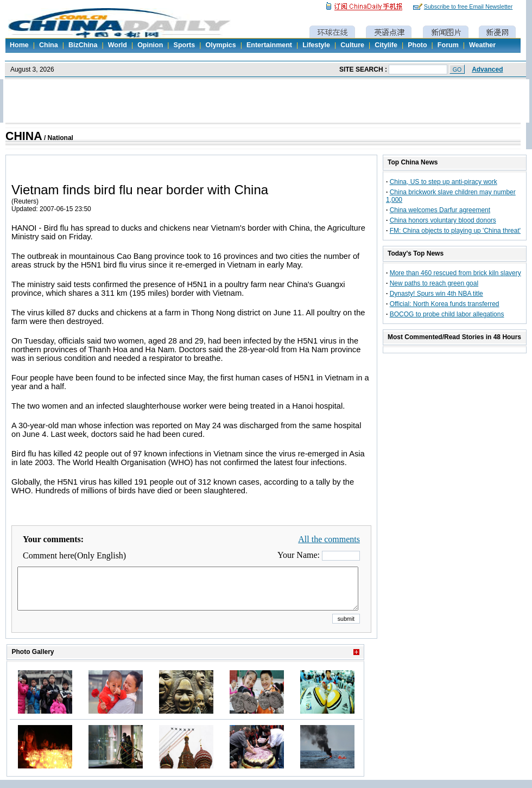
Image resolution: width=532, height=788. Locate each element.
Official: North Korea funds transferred (445, 304)
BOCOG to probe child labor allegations (447, 314)
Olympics (220, 45)
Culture (352, 45)
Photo (417, 45)
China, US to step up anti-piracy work (444, 182)
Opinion (150, 45)
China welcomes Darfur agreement (440, 210)
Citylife (386, 45)
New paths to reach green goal (434, 283)
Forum (448, 45)
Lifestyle (316, 45)
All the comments (329, 539)
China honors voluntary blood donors (443, 220)
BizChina (83, 45)
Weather (482, 45)
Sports (185, 45)
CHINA (24, 136)
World (118, 45)
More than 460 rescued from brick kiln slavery (455, 273)
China (49, 45)
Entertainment (269, 45)
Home (19, 45)
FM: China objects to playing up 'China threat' (455, 231)
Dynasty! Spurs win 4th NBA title (436, 294)
